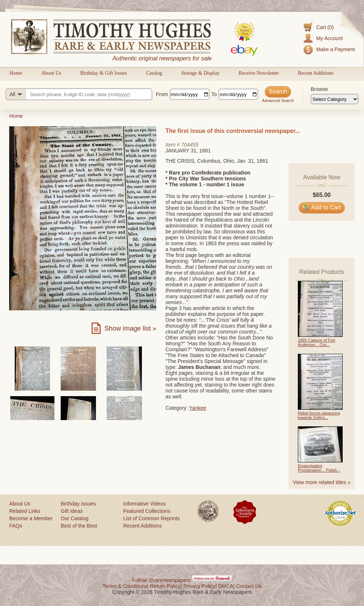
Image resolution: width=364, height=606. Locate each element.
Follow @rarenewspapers (161, 580)
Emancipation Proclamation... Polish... (319, 468)
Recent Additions (316, 73)
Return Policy (165, 586)
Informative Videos (144, 504)
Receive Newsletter (259, 73)
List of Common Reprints (151, 518)
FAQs (16, 526)
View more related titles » (322, 482)
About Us (51, 73)
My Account (329, 38)
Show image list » (130, 328)
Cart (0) (325, 27)
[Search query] (79, 94)
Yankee (197, 408)
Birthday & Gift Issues (104, 73)
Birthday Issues (78, 504)
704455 (190, 145)
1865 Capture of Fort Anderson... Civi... (317, 342)
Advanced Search (278, 101)
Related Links (25, 511)
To (214, 94)
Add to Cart (322, 207)
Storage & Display (200, 73)
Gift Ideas (72, 511)
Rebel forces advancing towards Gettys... (319, 415)
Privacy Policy (199, 586)
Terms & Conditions (125, 586)
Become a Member (31, 518)
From (162, 94)
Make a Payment (336, 49)
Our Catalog (74, 518)
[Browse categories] (335, 99)
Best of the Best (79, 526)
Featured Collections (147, 511)
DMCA (226, 586)
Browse (319, 89)
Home (16, 73)
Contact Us (249, 586)
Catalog (154, 73)
